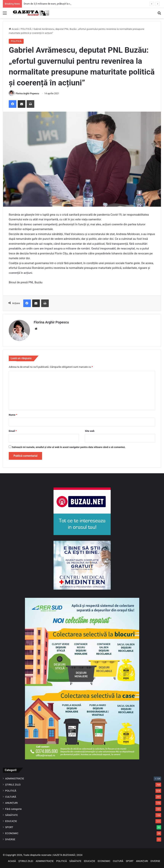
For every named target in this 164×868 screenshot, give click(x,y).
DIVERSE (10, 839)
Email (13, 431)
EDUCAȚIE (11, 821)
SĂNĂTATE (11, 815)
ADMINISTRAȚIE (15, 778)
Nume (13, 415)
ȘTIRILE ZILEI (13, 785)
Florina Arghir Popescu (27, 94)
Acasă (14, 29)
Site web (90, 431)
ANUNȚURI (11, 803)
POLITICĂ (26, 29)
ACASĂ (12, 861)
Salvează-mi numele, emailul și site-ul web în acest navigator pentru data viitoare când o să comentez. (69, 447)
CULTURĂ (11, 797)
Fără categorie (13, 809)
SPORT (9, 827)
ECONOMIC (12, 833)
